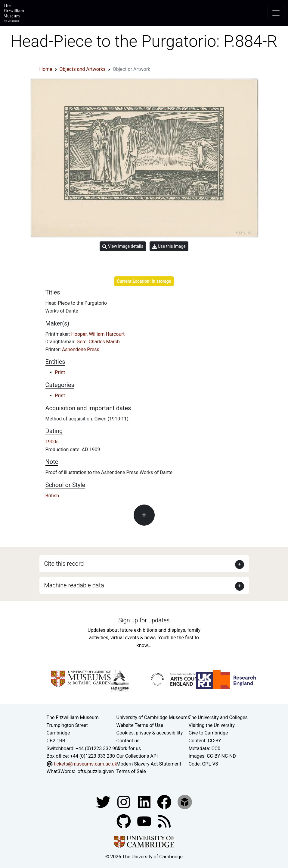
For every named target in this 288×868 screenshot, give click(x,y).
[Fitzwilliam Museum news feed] (164, 821)
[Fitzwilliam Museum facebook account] (145, 802)
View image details (123, 246)
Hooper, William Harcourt (98, 334)
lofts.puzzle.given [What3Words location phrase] (95, 771)
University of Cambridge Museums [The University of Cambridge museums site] (153, 717)
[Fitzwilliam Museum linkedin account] (165, 802)
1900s (52, 442)
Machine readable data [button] (74, 585)
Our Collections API (137, 756)
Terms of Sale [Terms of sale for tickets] (131, 771)
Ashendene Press (81, 349)
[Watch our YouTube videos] (145, 821)
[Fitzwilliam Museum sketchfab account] (185, 802)
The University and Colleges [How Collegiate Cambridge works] (218, 717)
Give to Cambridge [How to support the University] (208, 733)
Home (46, 69)
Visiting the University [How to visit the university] (212, 725)
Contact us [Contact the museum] (128, 741)
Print (60, 372)
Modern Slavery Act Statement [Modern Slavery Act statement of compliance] (149, 764)
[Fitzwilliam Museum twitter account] (104, 802)
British (52, 496)
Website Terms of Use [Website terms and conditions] (140, 725)
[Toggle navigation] (276, 13)
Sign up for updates (144, 620)
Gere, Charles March (98, 342)
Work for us (129, 748)
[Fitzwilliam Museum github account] (124, 821)
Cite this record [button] (64, 564)
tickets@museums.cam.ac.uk (85, 764)
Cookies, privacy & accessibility (150, 733)
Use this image (169, 246)
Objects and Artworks (83, 69)
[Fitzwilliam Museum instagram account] (124, 802)
